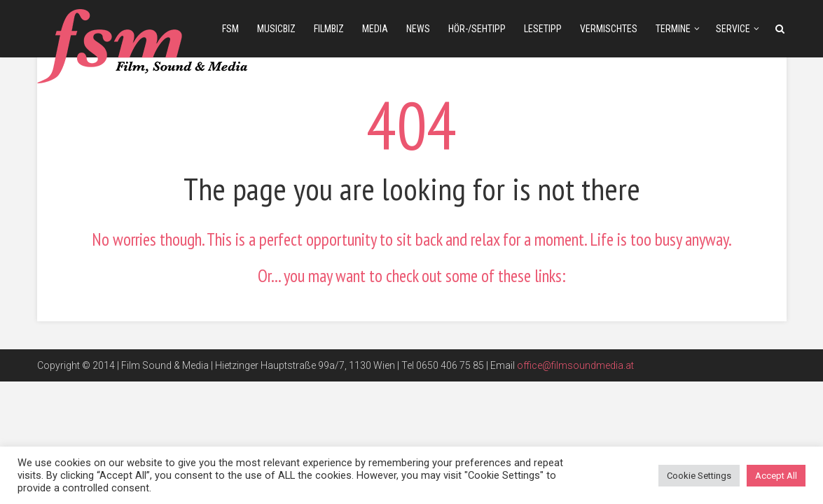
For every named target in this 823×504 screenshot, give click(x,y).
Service (733, 29)
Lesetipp (543, 29)
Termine (673, 29)
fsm (230, 29)
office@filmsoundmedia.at (575, 365)
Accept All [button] (776, 476)
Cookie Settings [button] (699, 476)
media (375, 29)
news (418, 29)
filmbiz (329, 29)
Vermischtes (609, 29)
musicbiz (276, 29)
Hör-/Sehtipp (477, 29)
